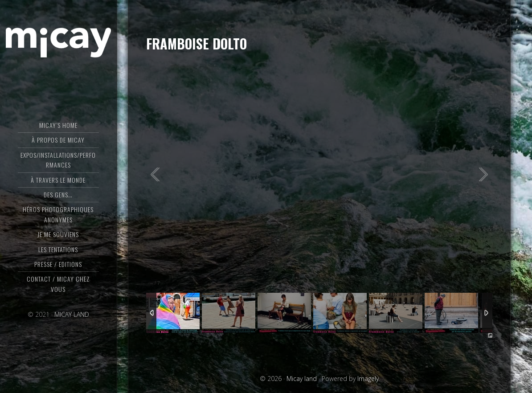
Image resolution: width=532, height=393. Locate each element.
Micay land (58, 42)
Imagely (368, 379)
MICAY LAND (72, 314)
